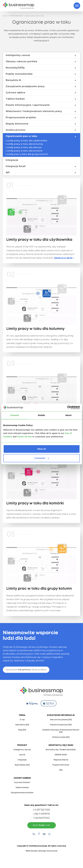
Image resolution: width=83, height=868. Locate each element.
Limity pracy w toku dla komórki (25, 151)
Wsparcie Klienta (61, 760)
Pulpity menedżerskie (19, 74)
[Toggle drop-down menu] (75, 55)
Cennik (22, 755)
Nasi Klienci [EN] (22, 725)
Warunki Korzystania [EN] (61, 720)
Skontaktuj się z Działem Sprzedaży (61, 750)
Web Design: (42, 851)
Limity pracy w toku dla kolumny (25, 144)
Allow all (41, 449)
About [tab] (68, 415)
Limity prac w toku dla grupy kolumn (28, 154)
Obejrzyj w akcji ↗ (64, 258)
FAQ (61, 770)
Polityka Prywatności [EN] (61, 725)
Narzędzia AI (13, 80)
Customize (42, 458)
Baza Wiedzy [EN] (22, 765)
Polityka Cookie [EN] (61, 737)
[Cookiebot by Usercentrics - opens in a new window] (67, 407)
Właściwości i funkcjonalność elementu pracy (34, 111)
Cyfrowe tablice (15, 93)
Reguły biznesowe (17, 124)
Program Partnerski (61, 765)
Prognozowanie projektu (21, 117)
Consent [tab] (15, 415)
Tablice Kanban (15, 99)
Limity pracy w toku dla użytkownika (27, 141)
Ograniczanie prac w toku (35, 16)
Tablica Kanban (22, 788)
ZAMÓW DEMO (61, 755)
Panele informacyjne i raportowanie (28, 105)
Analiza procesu (16, 130)
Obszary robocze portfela (21, 61)
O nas (22, 720)
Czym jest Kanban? (22, 783)
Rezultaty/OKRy (15, 68)
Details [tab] (42, 415)
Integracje (12, 160)
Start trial (41, 825)
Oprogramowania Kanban (22, 793)
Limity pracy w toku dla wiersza (24, 147)
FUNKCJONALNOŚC (16, 16)
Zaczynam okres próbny (26, 670)
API (8, 172)
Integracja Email (16, 166)
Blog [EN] (22, 730)
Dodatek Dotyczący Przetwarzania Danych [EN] (61, 731)
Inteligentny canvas (18, 55)
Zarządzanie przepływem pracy (25, 86)
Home (5, 16)
